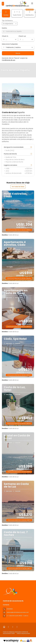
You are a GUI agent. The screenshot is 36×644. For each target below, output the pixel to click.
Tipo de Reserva (7, 21)
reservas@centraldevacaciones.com (18, 612)
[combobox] (18, 31)
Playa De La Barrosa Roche (13, 162)
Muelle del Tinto (10, 157)
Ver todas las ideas (18, 187)
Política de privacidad (23, 633)
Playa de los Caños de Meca (14, 160)
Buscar (18, 53)
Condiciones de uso (9, 60)
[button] (1, 12)
